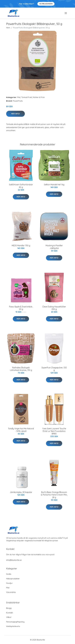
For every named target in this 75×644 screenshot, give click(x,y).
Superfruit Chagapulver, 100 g (54, 369)
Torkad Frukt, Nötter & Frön (33, 97)
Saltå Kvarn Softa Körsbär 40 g (21, 186)
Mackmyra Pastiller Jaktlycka (54, 247)
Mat (19, 97)
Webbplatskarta (13, 626)
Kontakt (10, 613)
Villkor (9, 617)
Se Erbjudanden (46, 4)
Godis (9, 574)
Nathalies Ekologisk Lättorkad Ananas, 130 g (21, 369)
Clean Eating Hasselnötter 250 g (54, 308)
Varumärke (11, 592)
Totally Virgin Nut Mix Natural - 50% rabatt (21, 430)
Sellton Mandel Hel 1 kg (54, 185)
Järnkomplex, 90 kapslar (21, 492)
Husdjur (9, 583)
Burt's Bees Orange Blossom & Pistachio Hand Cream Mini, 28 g (54, 495)
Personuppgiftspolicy (15, 622)
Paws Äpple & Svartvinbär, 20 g (21, 308)
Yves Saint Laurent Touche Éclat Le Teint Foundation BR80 (54, 431)
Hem (8, 28)
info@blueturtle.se (14, 560)
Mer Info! (15, 114)
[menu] (66, 13)
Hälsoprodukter (13, 579)
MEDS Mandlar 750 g (21, 246)
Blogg (9, 608)
